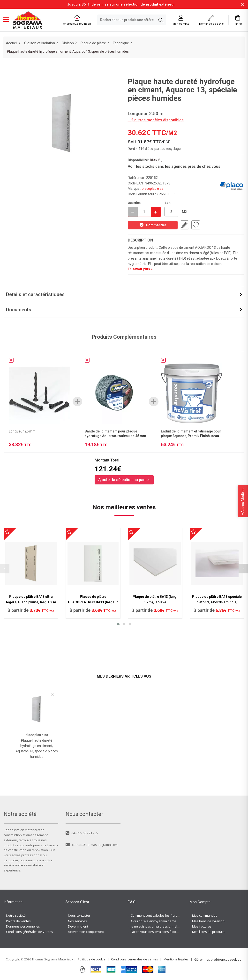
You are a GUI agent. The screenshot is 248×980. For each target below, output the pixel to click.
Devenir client (78, 926)
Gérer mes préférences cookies (218, 959)
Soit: (168, 203)
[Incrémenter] (156, 212)
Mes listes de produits (208, 932)
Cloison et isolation (40, 43)
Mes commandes (205, 915)
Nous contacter (79, 915)
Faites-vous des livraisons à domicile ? (159, 932)
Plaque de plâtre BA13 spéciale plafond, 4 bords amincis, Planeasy (217, 602)
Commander (153, 225)
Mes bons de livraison (208, 921)
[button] (118, 624)
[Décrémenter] (133, 212)
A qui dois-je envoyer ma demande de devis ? (164, 921)
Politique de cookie (92, 959)
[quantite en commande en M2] (171, 212)
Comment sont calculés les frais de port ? (161, 915)
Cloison (68, 43)
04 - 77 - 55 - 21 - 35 (82, 833)
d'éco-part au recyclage (163, 149)
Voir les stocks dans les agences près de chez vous (174, 166)
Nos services (77, 921)
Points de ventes (18, 921)
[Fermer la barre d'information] (243, 4)
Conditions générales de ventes (30, 932)
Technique (121, 43)
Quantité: (134, 203)
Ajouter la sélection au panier (124, 480)
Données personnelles (23, 926)
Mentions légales (176, 959)
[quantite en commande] (144, 212)
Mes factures (202, 926)
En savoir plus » (140, 269)
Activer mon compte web (86, 932)
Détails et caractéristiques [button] (35, 294)
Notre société (16, 915)
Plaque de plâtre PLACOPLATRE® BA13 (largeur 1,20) (93, 602)
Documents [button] (19, 310)
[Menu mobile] (8, 19)
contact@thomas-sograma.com (92, 845)
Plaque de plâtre (93, 43)
